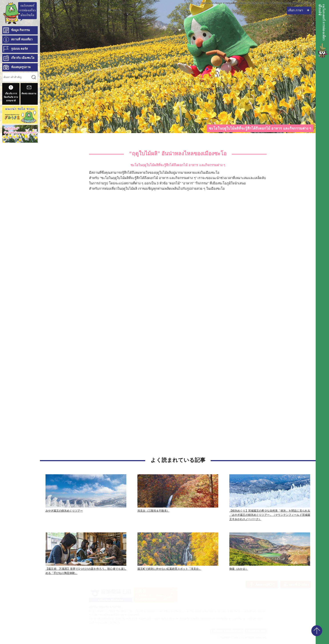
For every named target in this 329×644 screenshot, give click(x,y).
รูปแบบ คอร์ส (19, 49)
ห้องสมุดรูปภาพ (21, 67)
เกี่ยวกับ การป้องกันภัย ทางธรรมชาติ (11, 94)
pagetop (317, 631)
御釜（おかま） (239, 569)
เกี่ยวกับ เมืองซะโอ (23, 58)
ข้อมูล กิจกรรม (21, 30)
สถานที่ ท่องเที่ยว (22, 39)
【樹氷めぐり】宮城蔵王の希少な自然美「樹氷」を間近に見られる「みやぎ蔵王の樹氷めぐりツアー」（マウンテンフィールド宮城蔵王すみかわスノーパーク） (270, 515)
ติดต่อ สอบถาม (29, 90)
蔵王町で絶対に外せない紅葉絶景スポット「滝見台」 (169, 569)
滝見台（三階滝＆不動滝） (153, 511)
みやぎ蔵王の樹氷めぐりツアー (64, 511)
